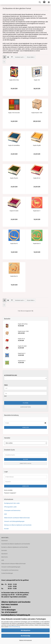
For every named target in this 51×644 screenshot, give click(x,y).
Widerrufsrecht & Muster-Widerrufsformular (13, 564)
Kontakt (6, 529)
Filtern (26, 403)
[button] (5, 57)
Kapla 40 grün (14, 178)
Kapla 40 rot (37, 178)
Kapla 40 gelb (37, 145)
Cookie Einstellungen (7, 573)
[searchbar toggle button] (40, 2)
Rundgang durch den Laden (12, 503)
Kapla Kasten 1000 (37, 113)
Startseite (4, 550)
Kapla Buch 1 (37, 211)
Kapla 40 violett (14, 211)
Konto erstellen (8, 490)
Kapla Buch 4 (14, 276)
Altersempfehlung (11, 375)
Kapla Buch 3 (37, 243)
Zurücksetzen (25, 407)
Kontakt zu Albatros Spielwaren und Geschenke (15, 547)
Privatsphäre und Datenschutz (10, 570)
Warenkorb (4, 554)
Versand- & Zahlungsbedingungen (11, 567)
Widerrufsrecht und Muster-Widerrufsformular (17, 518)
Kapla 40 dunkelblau (14, 145)
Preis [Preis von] (6, 385)
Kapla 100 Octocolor (14, 113)
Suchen (26, 459)
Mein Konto (5, 557)
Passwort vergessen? (10, 493)
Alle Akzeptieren (25, 630)
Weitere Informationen (26, 640)
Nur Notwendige (25, 636)
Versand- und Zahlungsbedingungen (14, 521)
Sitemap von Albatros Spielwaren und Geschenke (18, 525)
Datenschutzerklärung (14, 627)
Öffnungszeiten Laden (10, 507)
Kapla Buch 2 (14, 243)
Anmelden (26, 427)
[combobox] (20, 57)
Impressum (5, 541)
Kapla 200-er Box (14, 80)
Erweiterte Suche (26, 463)
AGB (5, 514)
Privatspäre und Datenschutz (12, 510)
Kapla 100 (37, 80)
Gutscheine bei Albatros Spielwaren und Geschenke (16, 544)
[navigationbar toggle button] (49, 2)
